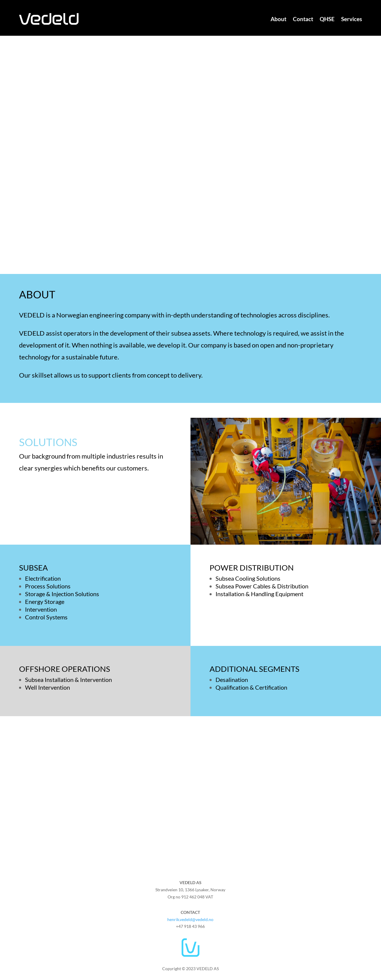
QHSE (327, 19)
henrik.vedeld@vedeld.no (190, 919)
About (278, 19)
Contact (303, 19)
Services (352, 19)
